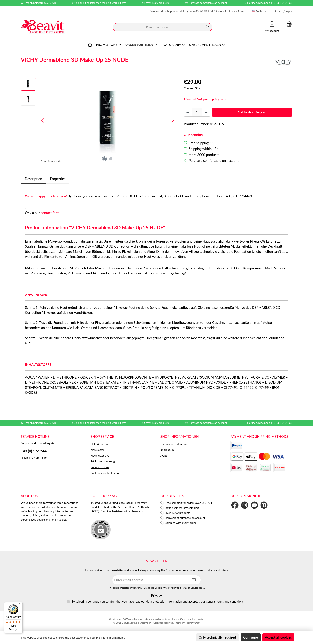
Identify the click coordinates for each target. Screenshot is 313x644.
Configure (251, 637)
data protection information (164, 601)
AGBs (164, 455)
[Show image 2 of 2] (111, 159)
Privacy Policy (169, 588)
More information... (113, 638)
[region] (98, 120)
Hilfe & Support (100, 444)
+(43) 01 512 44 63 (205, 11)
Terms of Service (190, 588)
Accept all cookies (278, 637)
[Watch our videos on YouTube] (254, 505)
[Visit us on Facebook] (235, 505)
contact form (50, 213)
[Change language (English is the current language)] (259, 11)
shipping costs (141, 619)
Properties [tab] (58, 179)
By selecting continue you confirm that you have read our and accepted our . (159, 601)
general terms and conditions (225, 601)
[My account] (272, 27)
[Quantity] (197, 112)
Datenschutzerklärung (174, 444)
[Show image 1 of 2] (104, 159)
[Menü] (20, 605)
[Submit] (194, 580)
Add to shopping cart (252, 112)
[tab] (33, 179)
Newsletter (97, 450)
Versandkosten (100, 467)
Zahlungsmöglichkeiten (105, 473)
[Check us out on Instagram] (245, 505)
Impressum (167, 450)
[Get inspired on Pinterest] (264, 505)
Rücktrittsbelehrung (103, 461)
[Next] (173, 120)
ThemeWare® (192, 623)
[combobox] (158, 27)
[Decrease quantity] (188, 112)
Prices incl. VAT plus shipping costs (205, 99)
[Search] (208, 27)
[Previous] (43, 120)
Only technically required (217, 637)
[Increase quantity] (206, 112)
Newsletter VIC (100, 455)
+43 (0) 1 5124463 (36, 451)
